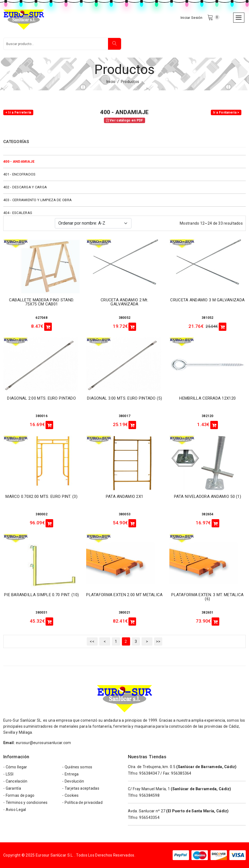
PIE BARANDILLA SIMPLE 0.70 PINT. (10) (41, 595)
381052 (208, 318)
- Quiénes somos (77, 767)
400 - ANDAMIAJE (19, 161)
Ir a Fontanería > (226, 112)
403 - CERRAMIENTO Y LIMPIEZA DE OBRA (37, 200)
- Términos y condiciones (25, 802)
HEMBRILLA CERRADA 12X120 (207, 398)
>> (158, 641)
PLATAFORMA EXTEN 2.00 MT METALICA (124, 595)
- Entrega (70, 774)
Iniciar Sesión (192, 18)
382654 (208, 514)
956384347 (149, 773)
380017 (125, 416)
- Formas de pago (19, 795)
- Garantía (12, 788)
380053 (125, 514)
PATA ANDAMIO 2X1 (124, 497)
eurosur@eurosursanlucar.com (43, 743)
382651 (208, 613)
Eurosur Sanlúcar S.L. (55, 855)
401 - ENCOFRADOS (19, 174)
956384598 (149, 795)
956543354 (149, 818)
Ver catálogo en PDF (125, 120)
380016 (41, 416)
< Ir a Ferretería (18, 112)
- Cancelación (15, 781)
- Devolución (73, 781)
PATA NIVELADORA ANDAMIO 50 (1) (208, 497)
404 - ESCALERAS (18, 213)
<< (92, 641)
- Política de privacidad (82, 802)
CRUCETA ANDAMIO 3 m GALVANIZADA (207, 300)
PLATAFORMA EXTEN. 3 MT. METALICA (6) (207, 597)
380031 (41, 613)
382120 (208, 416)
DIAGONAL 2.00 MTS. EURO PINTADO (41, 398)
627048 (41, 318)
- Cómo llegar (15, 767)
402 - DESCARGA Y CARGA (25, 187)
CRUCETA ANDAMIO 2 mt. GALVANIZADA (124, 302)
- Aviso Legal (15, 810)
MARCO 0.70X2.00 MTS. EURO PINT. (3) (41, 497)
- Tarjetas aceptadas (81, 788)
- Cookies (70, 795)
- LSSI (8, 774)
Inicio (111, 82)
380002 (41, 514)
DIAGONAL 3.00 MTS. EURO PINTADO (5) (124, 398)
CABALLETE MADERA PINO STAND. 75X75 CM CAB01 (42, 302)
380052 (125, 318)
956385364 (181, 773)
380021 (125, 613)
